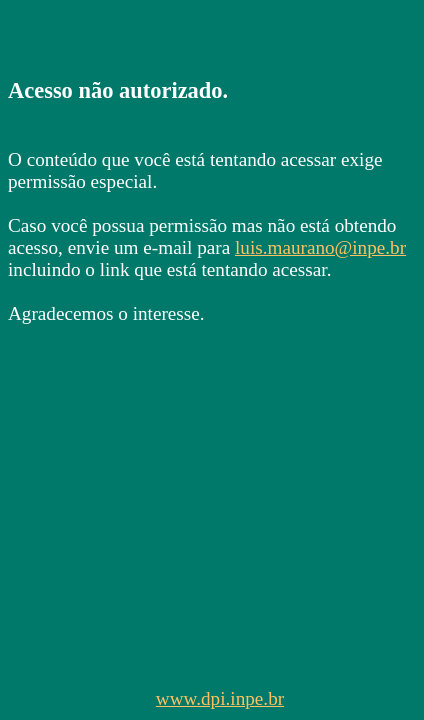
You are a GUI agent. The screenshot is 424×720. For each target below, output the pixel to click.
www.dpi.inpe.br (220, 698)
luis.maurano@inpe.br (320, 247)
